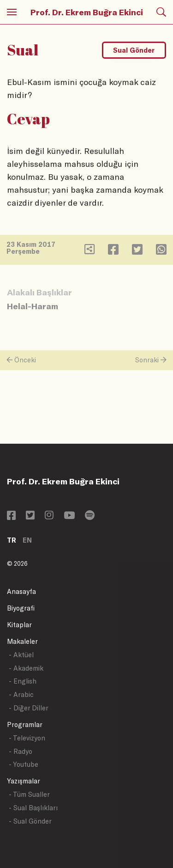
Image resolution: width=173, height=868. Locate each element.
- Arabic (21, 694)
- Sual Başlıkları (33, 808)
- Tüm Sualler (29, 794)
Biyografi (21, 608)
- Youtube (24, 764)
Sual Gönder (134, 50)
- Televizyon (27, 738)
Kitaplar (19, 625)
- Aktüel (21, 655)
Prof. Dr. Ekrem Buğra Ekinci (87, 12)
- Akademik (26, 668)
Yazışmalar (24, 781)
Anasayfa (21, 591)
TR (12, 540)
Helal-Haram (33, 306)
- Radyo (21, 751)
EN (27, 540)
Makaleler (22, 641)
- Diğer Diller (29, 708)
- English (23, 681)
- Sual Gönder (30, 821)
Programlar (25, 724)
